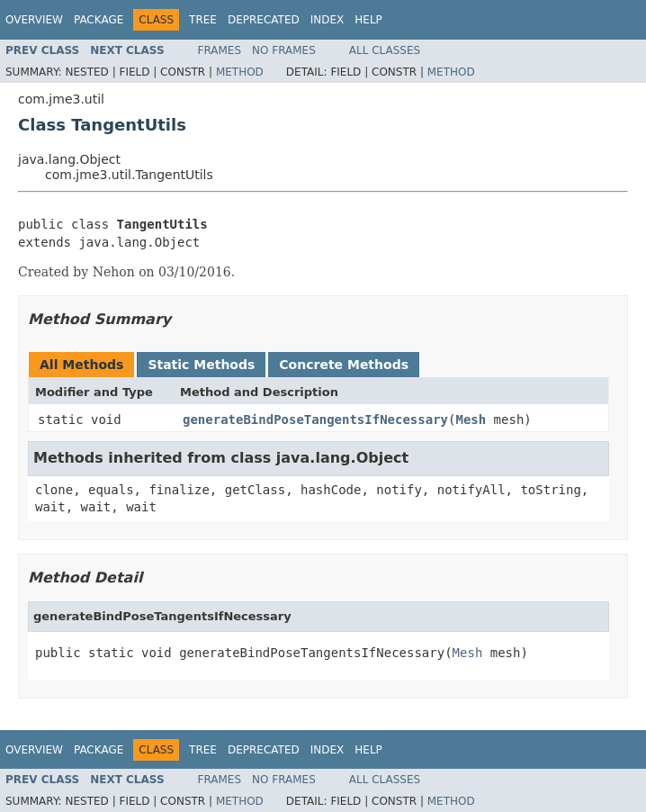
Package (99, 20)
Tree (203, 20)
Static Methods (201, 365)
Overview (34, 20)
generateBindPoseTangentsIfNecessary (315, 420)
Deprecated (264, 20)
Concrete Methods (344, 365)
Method (240, 72)
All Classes (385, 50)
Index (327, 20)
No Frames (284, 50)
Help (368, 20)
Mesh (471, 420)
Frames (220, 50)
